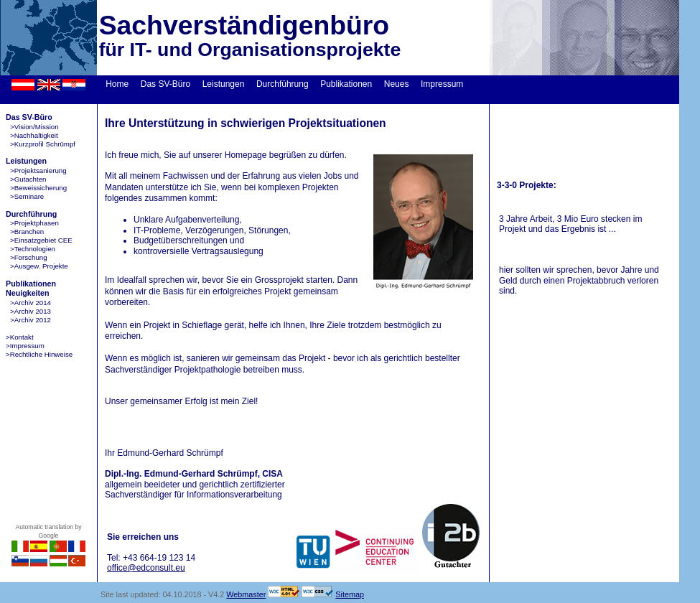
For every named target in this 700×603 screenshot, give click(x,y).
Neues (397, 84)
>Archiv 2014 (31, 303)
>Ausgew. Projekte (39, 266)
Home (117, 84)
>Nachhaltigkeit (34, 135)
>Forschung (29, 257)
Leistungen (224, 84)
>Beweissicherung (38, 188)
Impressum (442, 84)
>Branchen (27, 232)
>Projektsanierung (38, 170)
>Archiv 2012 (31, 320)
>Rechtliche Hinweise (39, 354)
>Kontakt (20, 337)
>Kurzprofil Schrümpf (43, 144)
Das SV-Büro (165, 84)
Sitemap (350, 594)
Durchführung (283, 84)
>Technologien (33, 249)
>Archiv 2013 (31, 311)
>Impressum (25, 346)
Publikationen (346, 84)
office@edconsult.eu (146, 568)
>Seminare (27, 196)
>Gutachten (28, 179)
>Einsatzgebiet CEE (41, 240)
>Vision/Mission (34, 127)
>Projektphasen (34, 223)
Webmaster (246, 594)
